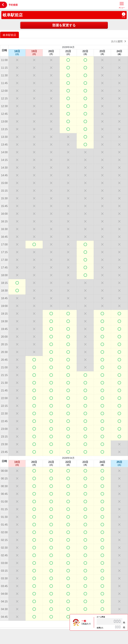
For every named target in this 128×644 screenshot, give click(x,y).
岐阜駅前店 (13, 15)
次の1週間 (119, 41)
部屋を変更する (64, 25)
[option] (10, 35)
